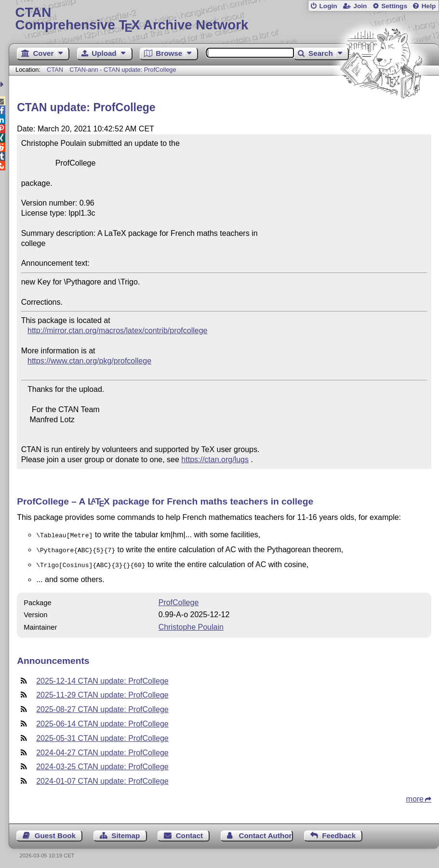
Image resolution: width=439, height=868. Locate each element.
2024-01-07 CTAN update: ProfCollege (102, 778)
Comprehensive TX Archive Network (224, 19)
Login (328, 6)
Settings (394, 6)
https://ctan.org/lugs (215, 460)
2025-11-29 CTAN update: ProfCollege (102, 692)
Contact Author (265, 833)
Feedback (339, 833)
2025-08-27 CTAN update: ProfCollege (102, 706)
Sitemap (126, 833)
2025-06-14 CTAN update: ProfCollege (102, 721)
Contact (190, 833)
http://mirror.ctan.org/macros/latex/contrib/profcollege (118, 330)
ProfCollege (179, 600)
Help (429, 6)
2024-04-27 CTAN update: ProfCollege (102, 750)
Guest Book (55, 833)
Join (360, 6)
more (415, 796)
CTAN (55, 70)
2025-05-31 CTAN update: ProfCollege (102, 735)
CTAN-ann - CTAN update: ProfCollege (123, 70)
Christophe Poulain (191, 624)
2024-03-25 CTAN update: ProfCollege (102, 764)
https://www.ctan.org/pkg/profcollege (89, 361)
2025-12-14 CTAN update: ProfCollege (102, 678)
